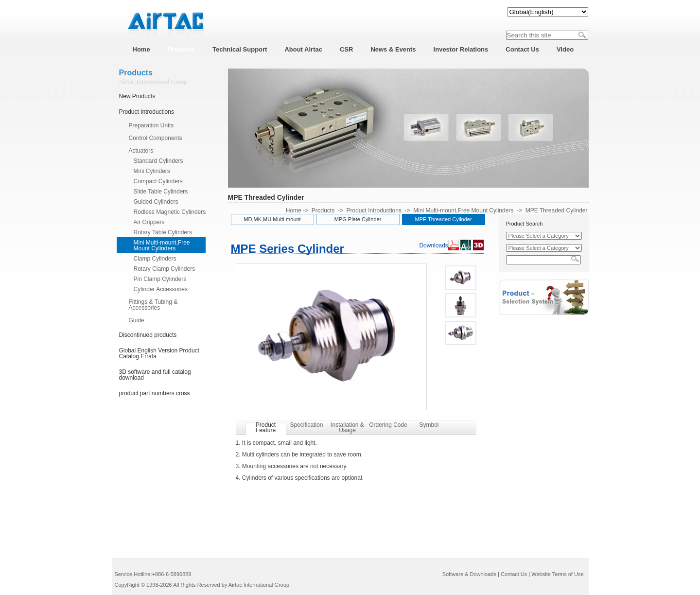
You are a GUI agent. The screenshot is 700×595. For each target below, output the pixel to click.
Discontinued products (148, 335)
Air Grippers (149, 222)
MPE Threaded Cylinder (557, 210)
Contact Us (514, 574)
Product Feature (266, 428)
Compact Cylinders (158, 181)
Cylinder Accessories (161, 289)
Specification (306, 425)
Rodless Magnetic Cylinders (170, 212)
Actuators (141, 151)
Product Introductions (147, 112)
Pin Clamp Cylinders (160, 279)
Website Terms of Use (557, 574)
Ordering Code (388, 425)
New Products (137, 96)
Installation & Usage (347, 428)
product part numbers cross (155, 393)
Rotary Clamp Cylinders (165, 269)
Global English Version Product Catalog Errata (159, 353)
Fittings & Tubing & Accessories (153, 305)
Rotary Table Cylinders (163, 232)
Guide (137, 320)
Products (323, 210)
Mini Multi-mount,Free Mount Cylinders (162, 245)
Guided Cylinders (156, 202)
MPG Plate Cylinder (358, 219)
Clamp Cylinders (155, 259)
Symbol (429, 425)
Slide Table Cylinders (161, 192)
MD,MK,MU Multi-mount (272, 219)
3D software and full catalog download (155, 375)
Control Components (156, 138)
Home (294, 210)
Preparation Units (151, 125)
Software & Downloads (469, 574)
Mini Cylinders (152, 171)
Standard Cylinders (158, 161)
